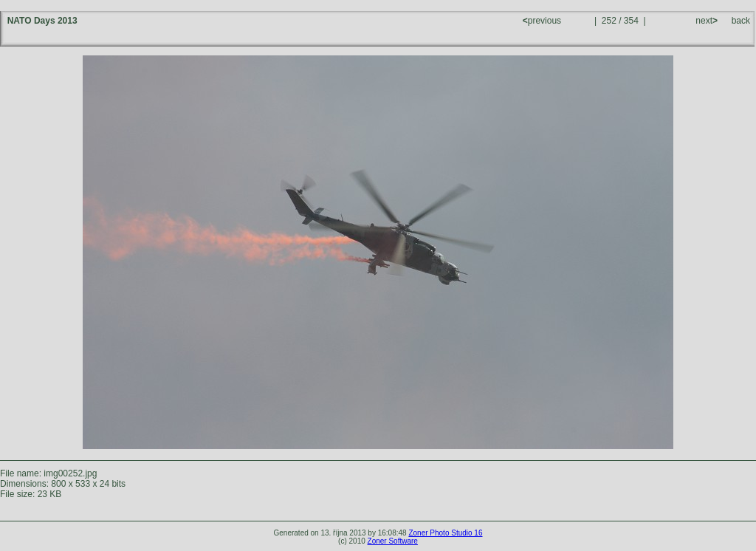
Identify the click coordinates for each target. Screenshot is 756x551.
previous (543, 21)
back (741, 21)
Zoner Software (393, 541)
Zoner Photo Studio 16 (445, 533)
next (705, 21)
